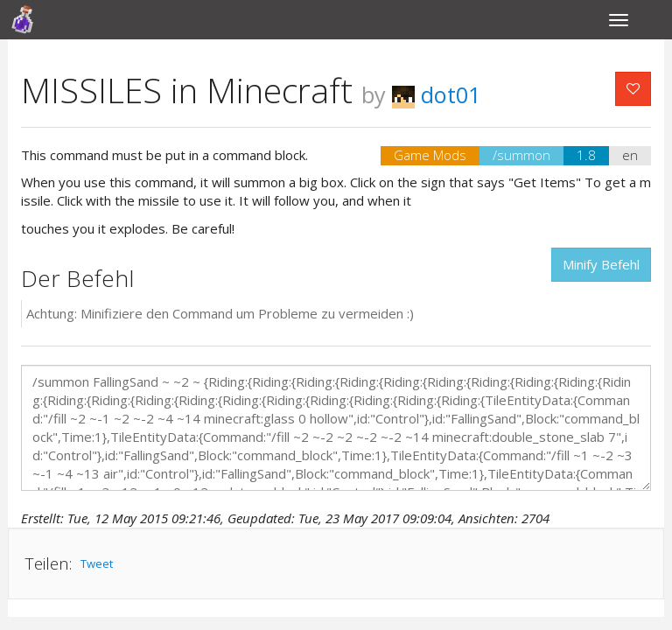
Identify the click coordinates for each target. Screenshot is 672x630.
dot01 (436, 94)
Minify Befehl (601, 264)
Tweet (97, 563)
